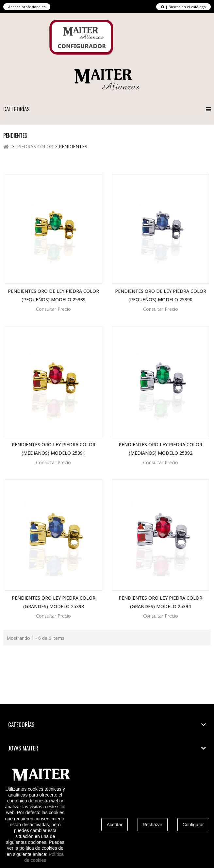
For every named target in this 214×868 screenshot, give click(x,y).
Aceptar (114, 825)
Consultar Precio (53, 309)
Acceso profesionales (27, 7)
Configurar (193, 825)
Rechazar (153, 825)
